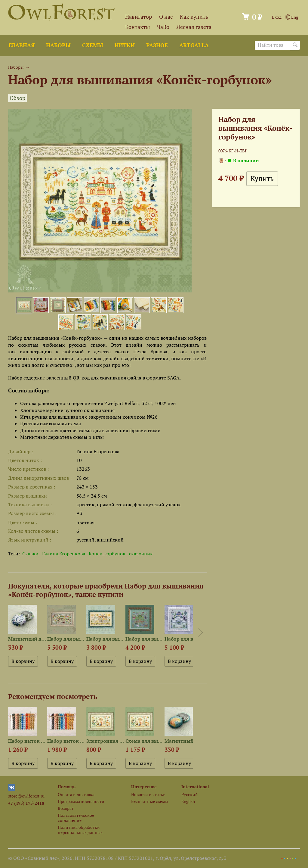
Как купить (194, 17)
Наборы (58, 45)
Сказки (30, 554)
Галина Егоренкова (64, 554)
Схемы (93, 45)
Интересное (144, 787)
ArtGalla (194, 45)
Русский (190, 794)
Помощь (67, 787)
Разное (157, 45)
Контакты (137, 27)
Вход (277, 17)
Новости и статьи (148, 794)
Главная (22, 45)
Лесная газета (194, 27)
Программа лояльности (81, 801)
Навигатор (139, 17)
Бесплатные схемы (150, 801)
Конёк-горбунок (107, 554)
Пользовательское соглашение (76, 818)
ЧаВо (163, 27)
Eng (292, 17)
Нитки (125, 45)
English (188, 801)
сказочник (141, 554)
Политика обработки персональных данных (80, 830)
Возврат (66, 808)
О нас (166, 17)
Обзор (17, 98)
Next (201, 632)
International (195, 787)
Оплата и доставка (76, 794)
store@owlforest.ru (26, 796)
